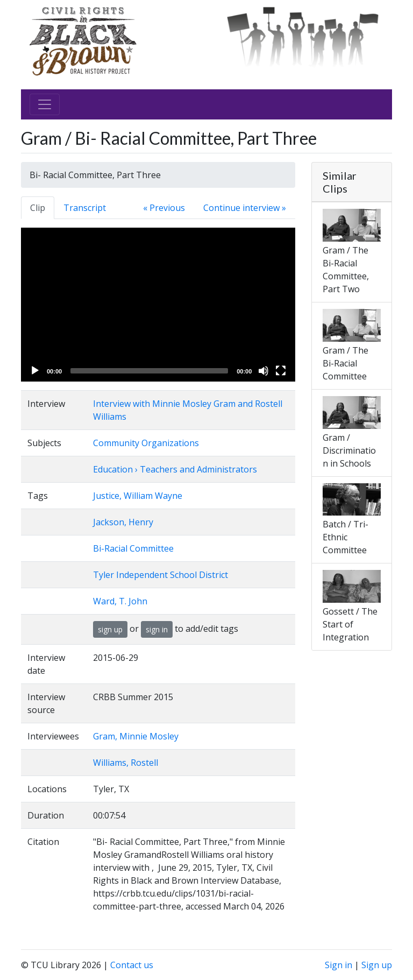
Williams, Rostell (126, 763)
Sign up (377, 965)
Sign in (339, 965)
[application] (158, 305)
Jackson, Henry (123, 522)
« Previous (164, 208)
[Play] (35, 371)
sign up (110, 629)
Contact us (132, 965)
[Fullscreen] (281, 371)
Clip (38, 208)
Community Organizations (146, 443)
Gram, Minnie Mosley (136, 736)
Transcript (85, 208)
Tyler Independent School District (161, 575)
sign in (157, 629)
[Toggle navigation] (45, 104)
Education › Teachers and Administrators (175, 469)
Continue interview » (245, 208)
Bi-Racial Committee (133, 548)
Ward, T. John (120, 601)
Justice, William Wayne (138, 496)
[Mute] (264, 371)
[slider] (149, 371)
